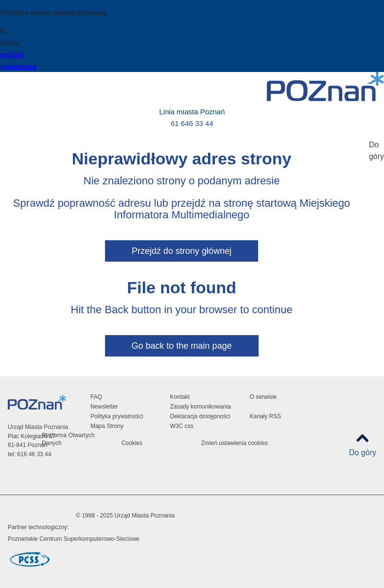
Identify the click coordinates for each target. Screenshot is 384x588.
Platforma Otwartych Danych (68, 439)
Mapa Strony (107, 426)
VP (281, 489)
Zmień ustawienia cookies (234, 443)
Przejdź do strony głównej (182, 251)
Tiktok (281, 464)
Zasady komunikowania (201, 407)
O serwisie (263, 397)
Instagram (281, 452)
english (12, 54)
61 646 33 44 (192, 123)
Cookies (132, 443)
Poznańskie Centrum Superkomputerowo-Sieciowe (74, 539)
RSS (281, 476)
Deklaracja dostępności (200, 416)
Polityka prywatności (117, 416)
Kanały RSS (265, 416)
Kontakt (180, 397)
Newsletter (104, 407)
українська (18, 66)
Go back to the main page (182, 346)
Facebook (281, 440)
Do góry (363, 453)
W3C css (182, 426)
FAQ (96, 397)
